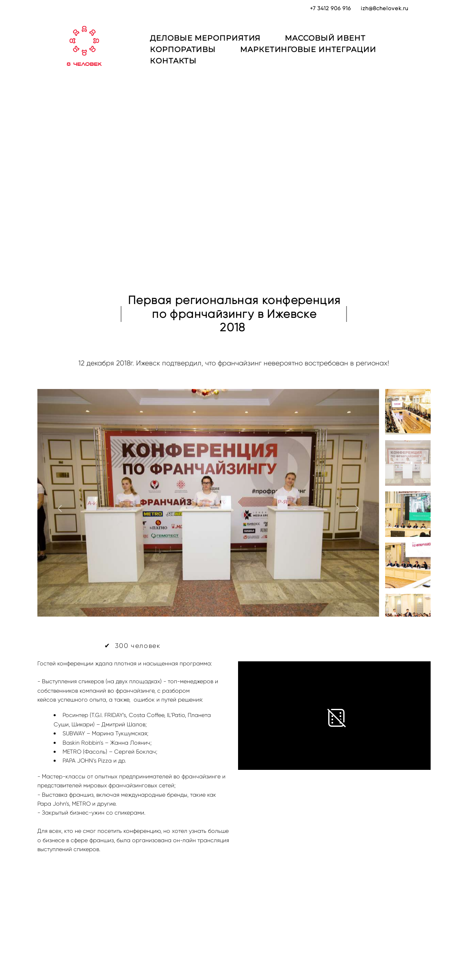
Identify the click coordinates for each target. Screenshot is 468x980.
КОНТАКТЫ (188, 66)
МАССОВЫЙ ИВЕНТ (340, 43)
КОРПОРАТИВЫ (198, 54)
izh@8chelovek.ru (385, 8)
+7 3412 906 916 (330, 8)
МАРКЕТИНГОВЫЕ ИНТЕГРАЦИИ (323, 54)
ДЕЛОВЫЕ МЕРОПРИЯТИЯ (220, 43)
